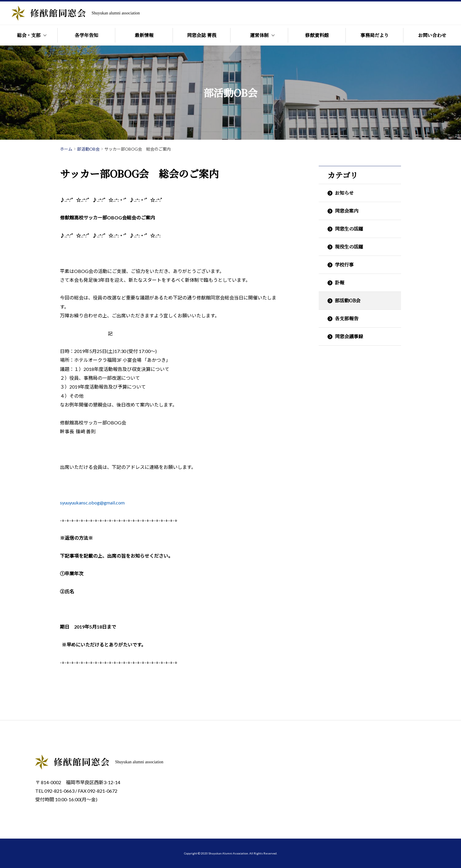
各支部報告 (347, 318)
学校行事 (344, 265)
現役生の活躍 (349, 247)
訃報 (340, 283)
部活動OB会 (348, 300)
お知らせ (344, 193)
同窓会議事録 (349, 336)
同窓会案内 (347, 211)
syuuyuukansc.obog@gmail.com (92, 503)
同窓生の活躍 (349, 229)
